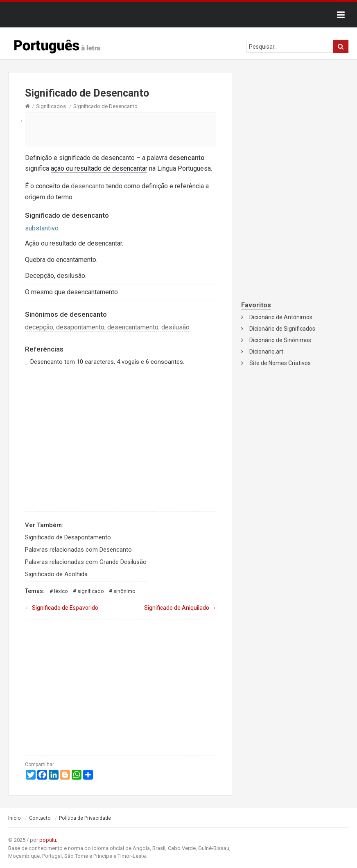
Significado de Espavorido (62, 608)
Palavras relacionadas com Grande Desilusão (86, 562)
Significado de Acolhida (56, 574)
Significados (51, 106)
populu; (48, 840)
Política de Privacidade (85, 818)
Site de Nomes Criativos (280, 363)
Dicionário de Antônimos (281, 317)
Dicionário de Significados (282, 329)
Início (15, 818)
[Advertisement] (121, 129)
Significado (91, 591)
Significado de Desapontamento (68, 537)
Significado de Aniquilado (180, 608)
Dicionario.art (266, 352)
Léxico (61, 591)
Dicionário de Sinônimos (280, 340)
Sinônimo (124, 591)
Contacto (40, 818)
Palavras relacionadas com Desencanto (78, 550)
